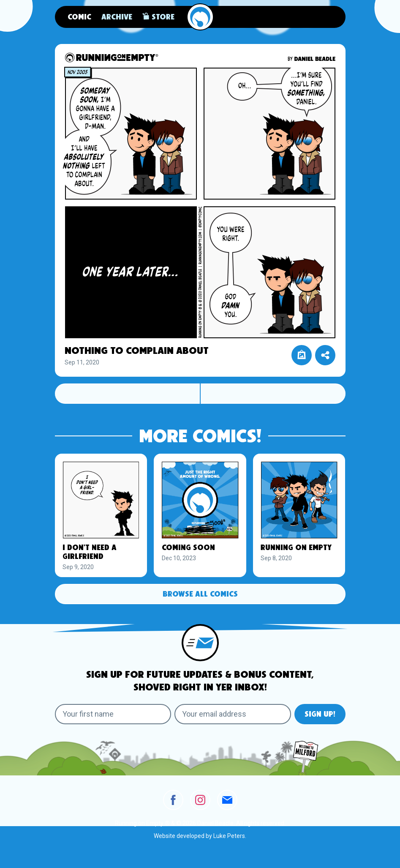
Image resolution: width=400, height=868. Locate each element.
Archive (117, 17)
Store (158, 16)
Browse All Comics (200, 594)
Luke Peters (229, 836)
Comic (79, 17)
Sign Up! (320, 715)
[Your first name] (113, 714)
